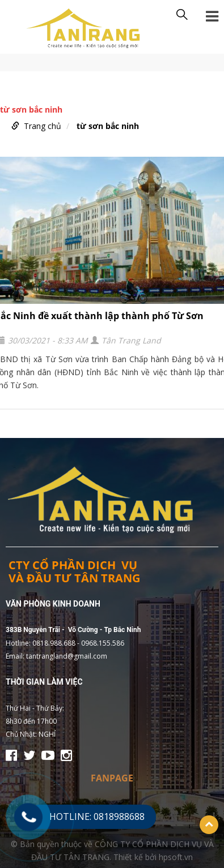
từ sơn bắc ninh (108, 126)
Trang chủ (43, 126)
